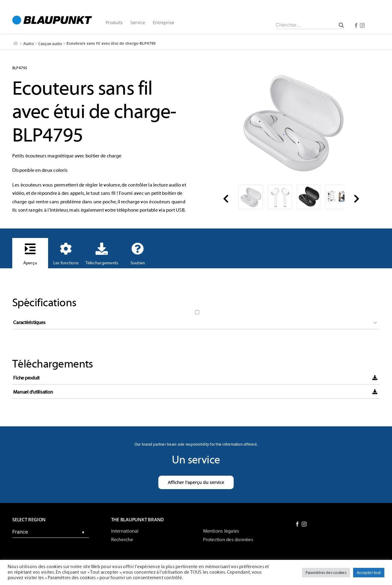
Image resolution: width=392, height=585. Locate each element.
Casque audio (50, 43)
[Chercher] (341, 25)
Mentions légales (221, 531)
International (125, 531)
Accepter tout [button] (369, 573)
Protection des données (228, 540)
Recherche (122, 540)
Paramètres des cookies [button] (326, 573)
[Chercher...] (310, 25)
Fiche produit (26, 378)
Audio (28, 43)
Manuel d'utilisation (33, 392)
